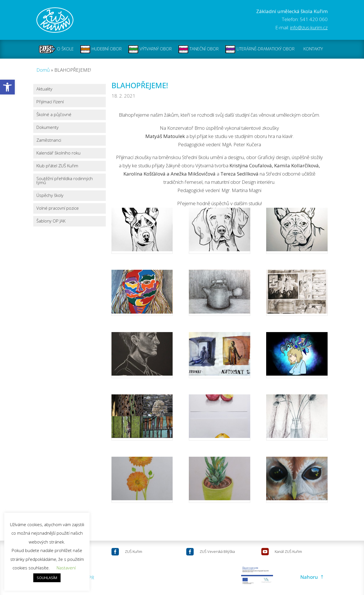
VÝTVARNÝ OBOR (150, 49)
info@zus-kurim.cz (309, 27)
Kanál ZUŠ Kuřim (288, 551)
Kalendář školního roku (58, 153)
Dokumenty (47, 127)
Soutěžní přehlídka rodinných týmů (65, 181)
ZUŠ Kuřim (134, 551)
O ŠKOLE (56, 49)
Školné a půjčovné (54, 115)
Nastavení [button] (66, 568)
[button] (7, 87)
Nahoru (309, 577)
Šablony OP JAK (51, 221)
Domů (43, 70)
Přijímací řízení (50, 102)
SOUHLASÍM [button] (47, 578)
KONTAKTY (313, 49)
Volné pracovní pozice (58, 208)
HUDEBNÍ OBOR (101, 49)
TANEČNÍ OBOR (198, 49)
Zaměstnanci (49, 140)
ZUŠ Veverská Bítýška (217, 551)
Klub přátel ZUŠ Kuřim (57, 166)
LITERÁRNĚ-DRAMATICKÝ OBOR (260, 49)
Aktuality (44, 89)
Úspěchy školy (50, 195)
